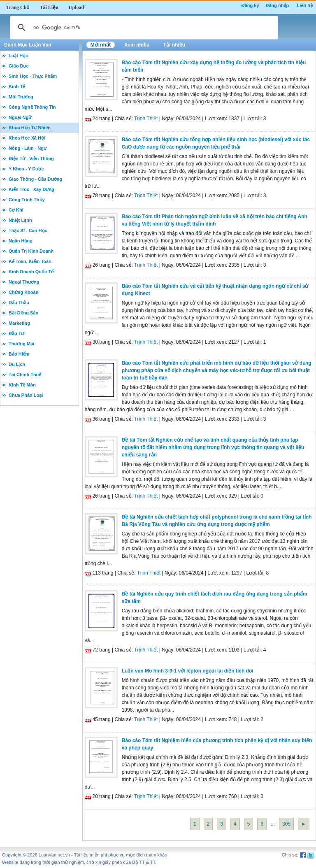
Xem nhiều (137, 45)
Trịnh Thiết (146, 119)
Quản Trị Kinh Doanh (31, 251)
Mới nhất (101, 45)
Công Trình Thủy (27, 200)
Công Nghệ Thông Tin (32, 107)
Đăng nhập (278, 5)
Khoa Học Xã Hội (27, 138)
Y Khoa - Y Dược (26, 169)
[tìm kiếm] (143, 28)
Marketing (19, 323)
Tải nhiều (174, 45)
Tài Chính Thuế (25, 375)
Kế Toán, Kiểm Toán (30, 261)
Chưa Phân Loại (26, 395)
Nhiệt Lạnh (20, 220)
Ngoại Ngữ (20, 117)
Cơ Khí (16, 210)
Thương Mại (21, 344)
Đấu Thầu (19, 303)
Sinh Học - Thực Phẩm (33, 76)
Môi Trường (21, 97)
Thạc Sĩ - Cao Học (28, 230)
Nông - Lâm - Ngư (28, 148)
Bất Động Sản (23, 313)
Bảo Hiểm (19, 354)
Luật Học (18, 56)
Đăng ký (250, 5)
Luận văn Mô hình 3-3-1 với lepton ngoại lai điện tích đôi (188, 671)
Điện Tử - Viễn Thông (31, 158)
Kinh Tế (17, 86)
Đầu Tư (16, 333)
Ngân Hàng (21, 241)
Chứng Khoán (23, 292)
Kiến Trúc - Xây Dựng (31, 189)
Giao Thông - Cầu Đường (35, 179)
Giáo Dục (19, 66)
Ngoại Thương (24, 282)
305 (286, 824)
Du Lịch (17, 364)
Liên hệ (305, 5)
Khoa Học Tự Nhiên (30, 128)
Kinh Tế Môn (22, 385)
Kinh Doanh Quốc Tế (31, 272)
